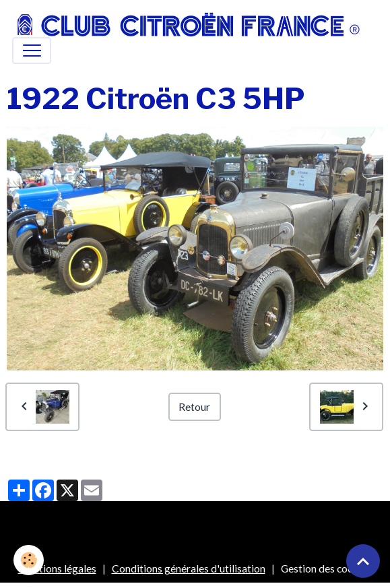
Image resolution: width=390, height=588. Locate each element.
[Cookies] (29, 560)
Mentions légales (57, 568)
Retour (194, 406)
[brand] (189, 25)
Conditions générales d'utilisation (189, 568)
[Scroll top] (363, 561)
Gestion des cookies (327, 568)
